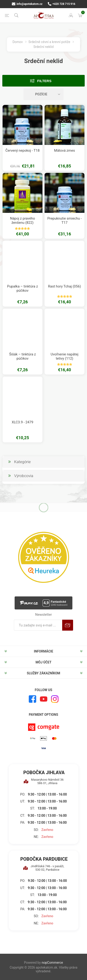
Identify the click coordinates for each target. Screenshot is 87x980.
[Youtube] (44, 699)
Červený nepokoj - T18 (22, 151)
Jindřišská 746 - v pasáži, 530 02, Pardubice (44, 868)
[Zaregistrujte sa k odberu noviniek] (38, 625)
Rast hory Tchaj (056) (64, 286)
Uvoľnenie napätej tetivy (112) (64, 356)
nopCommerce (52, 963)
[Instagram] (55, 699)
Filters (44, 81)
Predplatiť (68, 625)
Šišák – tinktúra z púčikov (22, 356)
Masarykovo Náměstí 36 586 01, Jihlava (43, 781)
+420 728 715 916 (62, 4)
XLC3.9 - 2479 (23, 422)
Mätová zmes (64, 151)
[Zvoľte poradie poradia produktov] (44, 94)
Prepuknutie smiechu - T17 (64, 221)
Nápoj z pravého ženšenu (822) (23, 221)
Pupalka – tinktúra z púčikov (23, 288)
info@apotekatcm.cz (27, 4)
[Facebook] (32, 699)
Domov (18, 42)
